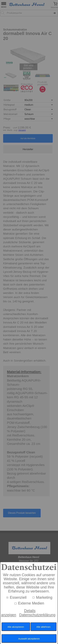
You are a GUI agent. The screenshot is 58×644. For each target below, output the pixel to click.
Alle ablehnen (44, 627)
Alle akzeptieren (16, 627)
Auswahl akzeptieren (29, 639)
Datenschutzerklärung (37, 615)
